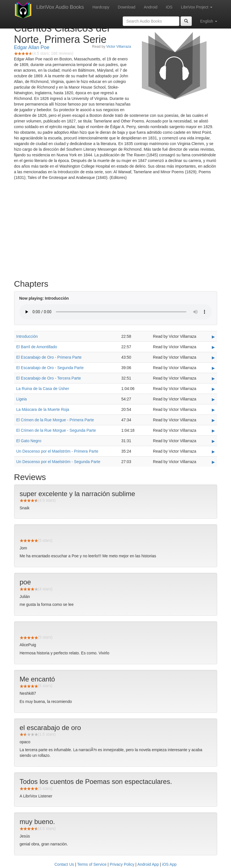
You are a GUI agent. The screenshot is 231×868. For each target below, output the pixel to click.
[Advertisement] (116, 231)
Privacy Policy (122, 864)
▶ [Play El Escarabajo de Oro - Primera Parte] (213, 358)
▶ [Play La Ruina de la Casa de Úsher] (213, 389)
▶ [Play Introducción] (213, 337)
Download (127, 7)
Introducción (27, 336)
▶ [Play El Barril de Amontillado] (213, 347)
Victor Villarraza (119, 47)
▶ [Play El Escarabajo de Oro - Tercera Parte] (213, 378)
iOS (169, 7)
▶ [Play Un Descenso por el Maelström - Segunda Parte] (213, 462)
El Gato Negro (29, 441)
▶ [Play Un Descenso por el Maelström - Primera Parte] (213, 451)
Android (151, 7)
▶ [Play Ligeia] (213, 399)
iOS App (169, 864)
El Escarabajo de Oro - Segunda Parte (50, 368)
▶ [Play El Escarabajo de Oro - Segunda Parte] (213, 368)
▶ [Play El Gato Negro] (213, 441)
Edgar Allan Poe (32, 47)
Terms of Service (92, 864)
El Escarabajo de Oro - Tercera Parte (49, 378)
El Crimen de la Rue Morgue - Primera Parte (55, 420)
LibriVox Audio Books (60, 7)
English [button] (209, 21)
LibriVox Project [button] (196, 7)
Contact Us (64, 864)
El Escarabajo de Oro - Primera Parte (49, 357)
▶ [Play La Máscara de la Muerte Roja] (213, 410)
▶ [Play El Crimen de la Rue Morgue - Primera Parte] (213, 420)
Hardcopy (101, 7)
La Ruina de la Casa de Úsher (43, 389)
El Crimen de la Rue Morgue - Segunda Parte (56, 430)
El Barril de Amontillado (37, 347)
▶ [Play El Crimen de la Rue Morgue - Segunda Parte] (213, 431)
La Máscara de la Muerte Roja (43, 409)
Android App (148, 864)
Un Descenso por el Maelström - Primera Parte (57, 451)
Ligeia (22, 399)
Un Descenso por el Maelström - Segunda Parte (58, 462)
